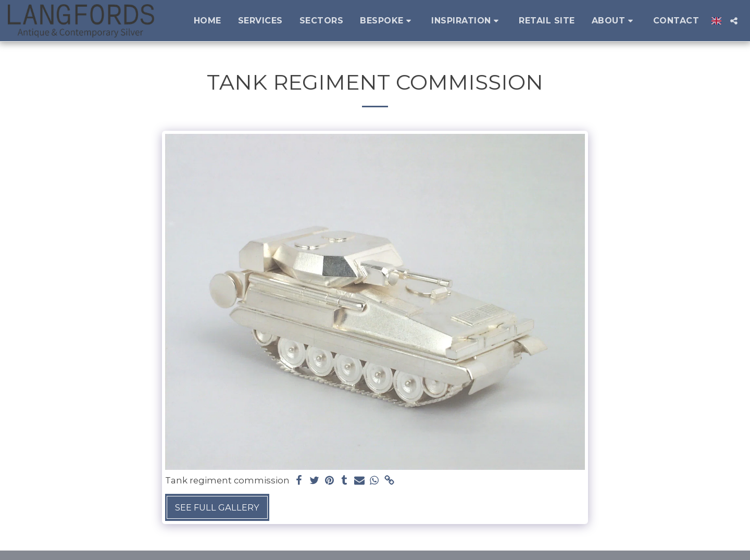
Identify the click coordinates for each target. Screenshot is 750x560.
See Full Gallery (217, 507)
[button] (387, 21)
